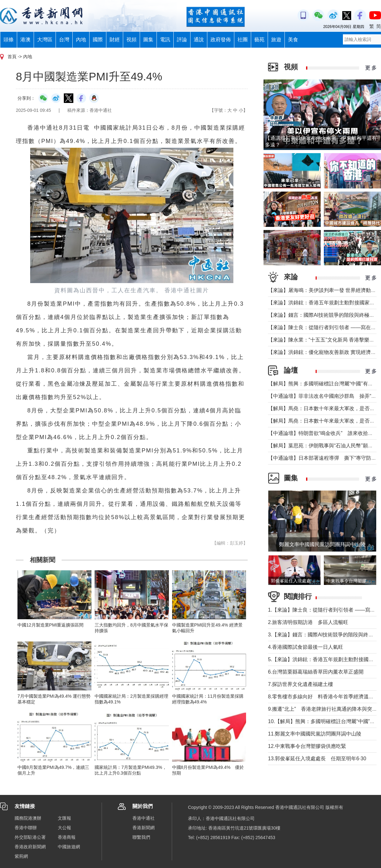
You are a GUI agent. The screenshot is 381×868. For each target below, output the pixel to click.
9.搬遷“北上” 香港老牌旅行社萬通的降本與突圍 (323, 709)
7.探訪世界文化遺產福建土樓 (301, 684)
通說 (199, 40)
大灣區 (45, 40)
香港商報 (67, 837)
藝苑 (259, 40)
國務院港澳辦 (28, 818)
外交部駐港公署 (30, 837)
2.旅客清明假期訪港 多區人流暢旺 (308, 622)
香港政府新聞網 (30, 847)
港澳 (25, 40)
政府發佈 (221, 40)
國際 (98, 40)
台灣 (64, 40)
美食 (293, 40)
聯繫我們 (141, 837)
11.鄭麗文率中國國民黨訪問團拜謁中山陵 (315, 734)
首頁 (12, 57)
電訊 (165, 40)
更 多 (371, 68)
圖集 (148, 40)
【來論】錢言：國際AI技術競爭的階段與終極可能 (324, 315)
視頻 (131, 40)
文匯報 (64, 818)
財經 (115, 40)
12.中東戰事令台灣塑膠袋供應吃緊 (307, 746)
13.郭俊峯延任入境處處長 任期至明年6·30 (317, 759)
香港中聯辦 (26, 828)
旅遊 (276, 40)
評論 (182, 40)
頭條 (9, 40)
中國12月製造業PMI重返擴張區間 (50, 625)
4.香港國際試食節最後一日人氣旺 (306, 647)
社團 (243, 40)
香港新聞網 (144, 828)
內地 (81, 40)
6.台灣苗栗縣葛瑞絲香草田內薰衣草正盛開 (316, 672)
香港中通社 (144, 818)
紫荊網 (21, 856)
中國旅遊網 (69, 847)
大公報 (64, 828)
